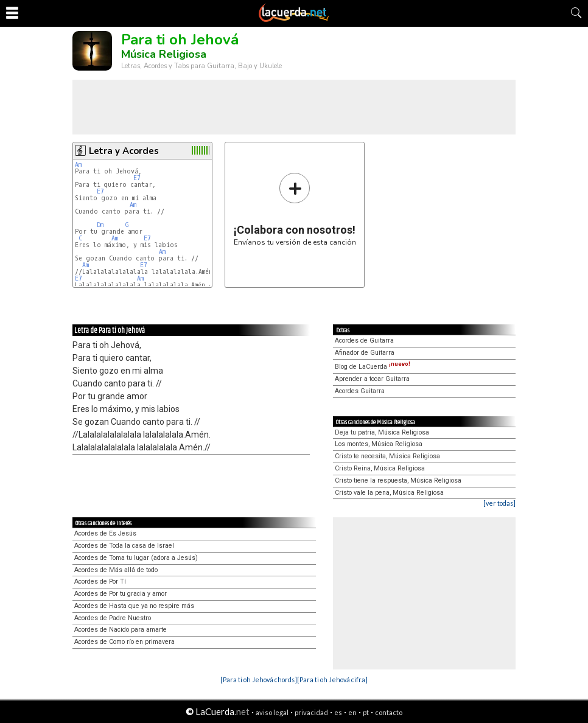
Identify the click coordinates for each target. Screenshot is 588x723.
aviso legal (272, 712)
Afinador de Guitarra (365, 353)
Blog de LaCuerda (373, 367)
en (352, 712)
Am (78, 165)
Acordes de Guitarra (364, 341)
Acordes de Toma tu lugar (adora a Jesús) (136, 558)
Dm (100, 225)
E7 (137, 178)
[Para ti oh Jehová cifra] (332, 679)
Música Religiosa (164, 54)
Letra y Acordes (124, 151)
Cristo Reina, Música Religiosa (380, 468)
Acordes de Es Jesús (105, 533)
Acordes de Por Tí (100, 582)
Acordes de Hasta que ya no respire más (134, 606)
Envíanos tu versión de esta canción (295, 209)
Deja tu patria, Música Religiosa (382, 432)
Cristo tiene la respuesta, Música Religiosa (398, 480)
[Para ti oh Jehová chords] (259, 679)
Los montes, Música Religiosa (379, 444)
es (338, 712)
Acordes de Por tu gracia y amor (121, 594)
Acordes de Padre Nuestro (113, 618)
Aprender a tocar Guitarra (372, 379)
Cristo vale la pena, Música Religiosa (389, 493)
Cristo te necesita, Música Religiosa (387, 456)
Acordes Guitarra (360, 391)
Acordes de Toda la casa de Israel (124, 546)
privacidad (311, 712)
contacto (389, 712)
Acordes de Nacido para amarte (121, 630)
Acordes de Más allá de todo (116, 570)
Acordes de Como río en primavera (124, 642)
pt (366, 712)
